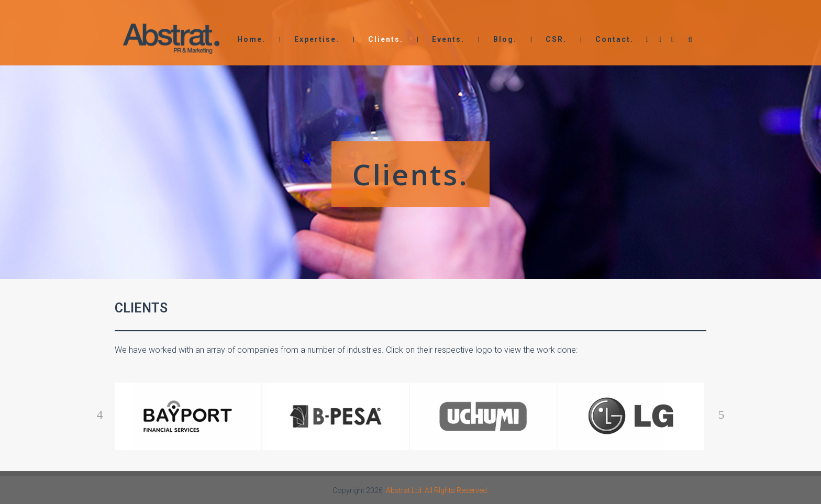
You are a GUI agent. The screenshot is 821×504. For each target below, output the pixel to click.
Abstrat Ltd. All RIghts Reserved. (437, 490)
